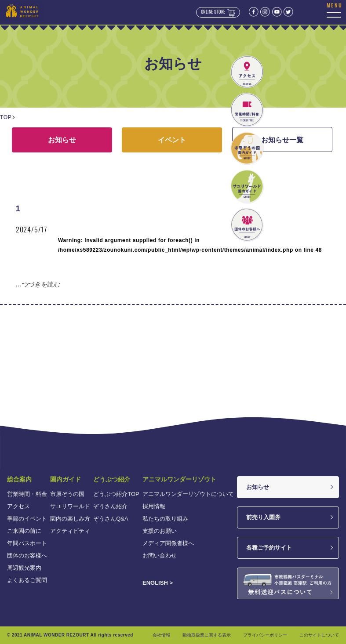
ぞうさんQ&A (111, 519)
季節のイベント (27, 519)
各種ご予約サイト (269, 548)
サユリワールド (70, 506)
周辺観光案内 (24, 568)
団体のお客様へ (27, 555)
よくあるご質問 (27, 580)
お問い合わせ (160, 555)
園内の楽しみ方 (70, 519)
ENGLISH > (158, 583)
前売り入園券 (263, 517)
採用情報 (154, 506)
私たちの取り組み (165, 519)
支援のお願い (160, 531)
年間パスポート (27, 543)
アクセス (18, 506)
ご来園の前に (24, 531)
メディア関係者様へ (168, 543)
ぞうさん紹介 (110, 506)
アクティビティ (70, 531)
